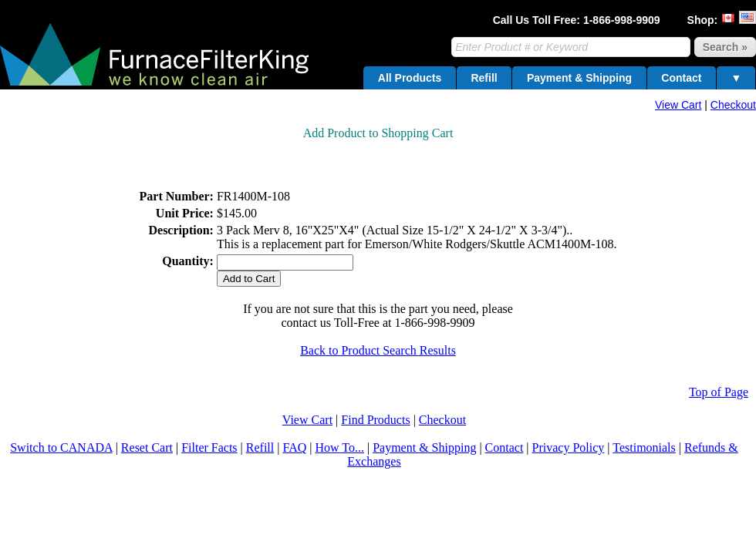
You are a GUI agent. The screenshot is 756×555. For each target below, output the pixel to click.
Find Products (375, 420)
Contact (681, 78)
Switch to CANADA (61, 447)
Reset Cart (147, 447)
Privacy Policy (569, 447)
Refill (484, 78)
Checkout (733, 105)
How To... (339, 447)
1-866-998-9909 (622, 20)
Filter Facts (209, 447)
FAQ (294, 447)
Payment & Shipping (579, 78)
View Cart (678, 105)
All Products (410, 78)
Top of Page (719, 392)
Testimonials (644, 447)
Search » (725, 47)
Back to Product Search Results (378, 350)
